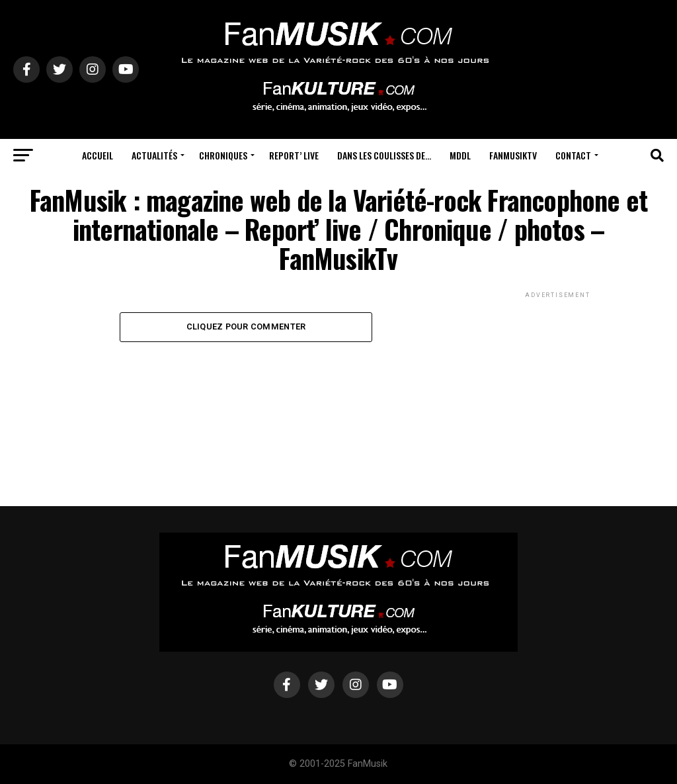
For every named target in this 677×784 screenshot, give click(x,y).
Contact (573, 155)
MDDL (460, 155)
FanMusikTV (513, 155)
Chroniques (223, 155)
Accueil (98, 155)
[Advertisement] (558, 384)
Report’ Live (294, 155)
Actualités (154, 155)
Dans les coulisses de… (384, 155)
